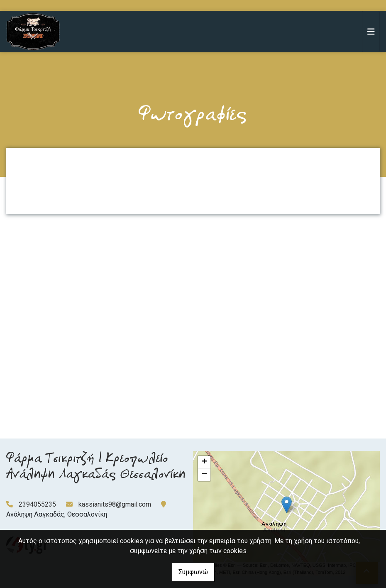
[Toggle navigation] (371, 32)
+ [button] (204, 462)
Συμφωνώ (193, 572)
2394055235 (37, 504)
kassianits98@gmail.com (115, 504)
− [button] (204, 475)
